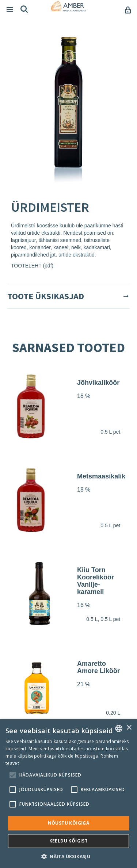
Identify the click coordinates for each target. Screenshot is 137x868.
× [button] (129, 728)
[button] (68, 856)
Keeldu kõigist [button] (69, 841)
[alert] (68, 794)
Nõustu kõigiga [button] (69, 823)
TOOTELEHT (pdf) (32, 266)
